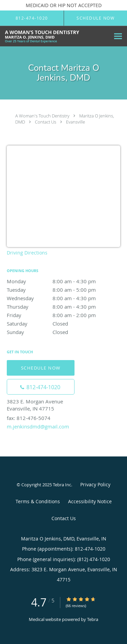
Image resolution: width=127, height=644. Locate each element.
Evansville (76, 122)
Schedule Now (41, 368)
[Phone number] (41, 387)
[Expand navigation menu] (118, 36)
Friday (63, 315)
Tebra (93, 619)
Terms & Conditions (38, 501)
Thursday (63, 307)
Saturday (63, 324)
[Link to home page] (55, 36)
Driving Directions (27, 253)
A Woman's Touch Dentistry (42, 116)
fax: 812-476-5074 (29, 418)
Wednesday (63, 298)
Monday (63, 281)
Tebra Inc (62, 485)
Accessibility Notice (90, 501)
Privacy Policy (95, 484)
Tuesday (63, 290)
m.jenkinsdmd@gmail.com (38, 426)
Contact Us (46, 122)
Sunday (63, 332)
